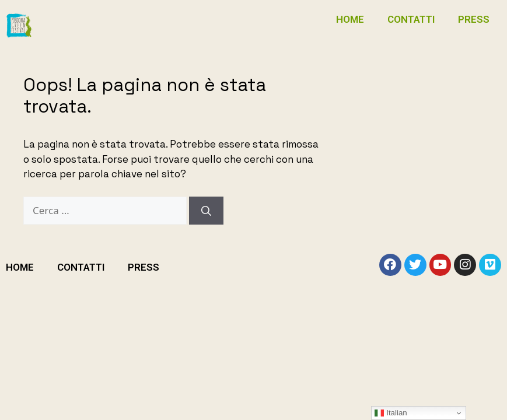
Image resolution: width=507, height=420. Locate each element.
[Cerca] (206, 211)
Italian (391, 413)
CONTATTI (411, 19)
